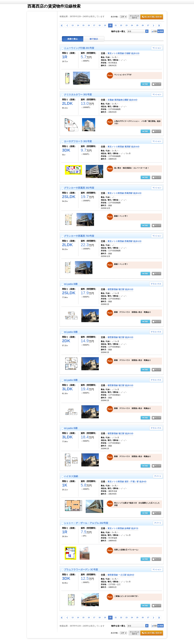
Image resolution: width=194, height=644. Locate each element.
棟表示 (94, 39)
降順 (161, 31)
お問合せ (146, 17)
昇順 (154, 31)
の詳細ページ (145, 84)
